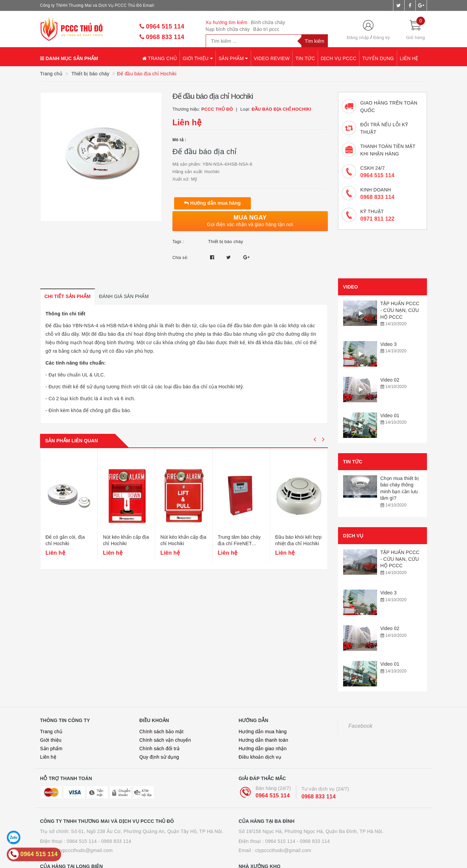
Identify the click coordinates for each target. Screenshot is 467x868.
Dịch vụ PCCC (339, 58)
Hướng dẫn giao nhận (263, 698)
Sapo (301, 863)
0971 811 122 (378, 219)
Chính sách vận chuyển (165, 689)
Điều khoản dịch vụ (260, 706)
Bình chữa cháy (268, 22)
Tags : (178, 242)
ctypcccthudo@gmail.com (85, 799)
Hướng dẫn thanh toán (263, 689)
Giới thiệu (198, 58)
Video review (272, 58)
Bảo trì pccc (266, 29)
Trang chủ (160, 58)
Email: (149, 5)
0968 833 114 (162, 37)
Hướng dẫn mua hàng (212, 203)
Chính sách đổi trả (160, 698)
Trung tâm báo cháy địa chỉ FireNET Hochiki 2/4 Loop (239, 551)
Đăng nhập (358, 38)
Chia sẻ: (180, 258)
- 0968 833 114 (115, 790)
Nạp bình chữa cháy (228, 29)
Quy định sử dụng (159, 706)
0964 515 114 (162, 26)
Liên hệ (409, 58)
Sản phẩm (233, 58)
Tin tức (305, 58)
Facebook (361, 675)
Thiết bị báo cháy (226, 242)
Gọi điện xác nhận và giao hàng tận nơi (250, 221)
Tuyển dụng (378, 58)
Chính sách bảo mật (162, 681)
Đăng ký (382, 38)
